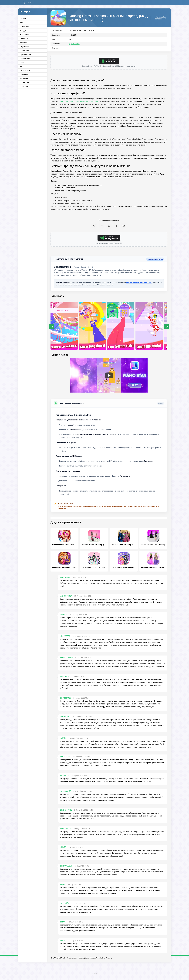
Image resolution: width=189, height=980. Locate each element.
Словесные (24, 82)
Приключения (25, 27)
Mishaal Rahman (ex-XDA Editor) (139, 284)
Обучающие (24, 51)
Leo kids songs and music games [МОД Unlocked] (79, 103)
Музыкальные (25, 55)
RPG (22, 66)
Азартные (24, 43)
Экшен (22, 23)
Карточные (24, 39)
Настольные (25, 35)
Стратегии (24, 74)
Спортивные (25, 86)
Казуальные (24, 47)
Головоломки (25, 58)
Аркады (23, 31)
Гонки (22, 62)
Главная (23, 19)
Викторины (24, 78)
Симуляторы (25, 70)
